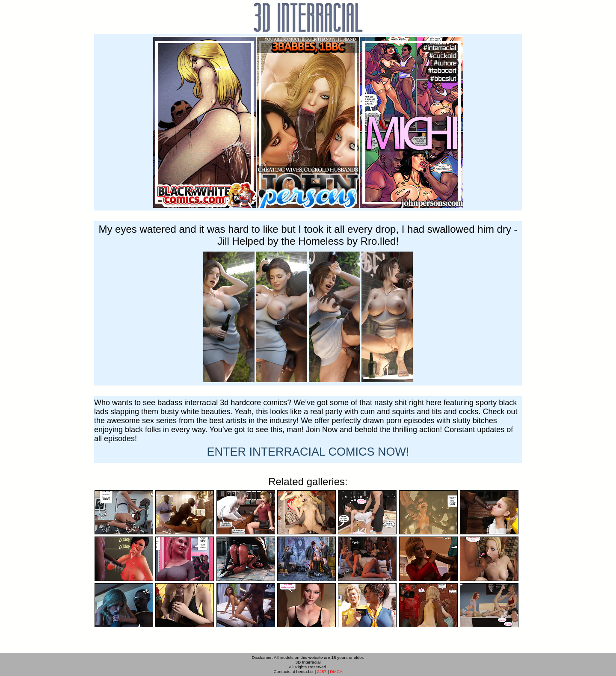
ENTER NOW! (308, 452)
